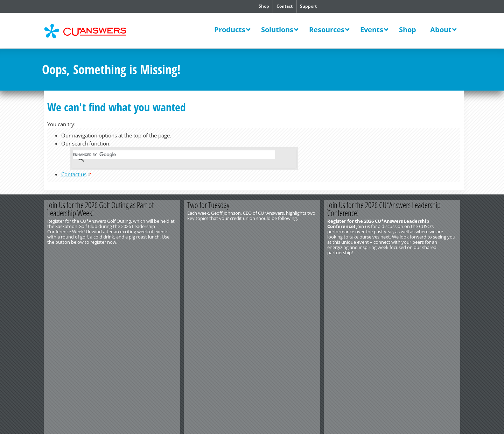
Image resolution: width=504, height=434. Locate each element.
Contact (285, 6)
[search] (174, 155)
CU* (90, 31)
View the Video (286, 264)
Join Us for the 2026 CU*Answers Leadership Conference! (384, 209)
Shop (264, 6)
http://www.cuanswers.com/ (68, 284)
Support (308, 6)
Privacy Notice (122, 289)
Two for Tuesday (208, 205)
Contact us (74, 174)
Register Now (146, 264)
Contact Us (53, 279)
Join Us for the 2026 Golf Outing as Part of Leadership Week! (100, 209)
